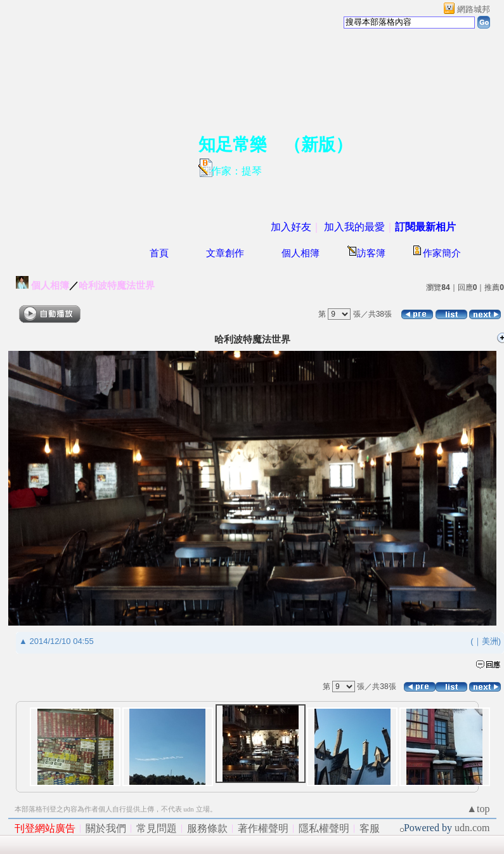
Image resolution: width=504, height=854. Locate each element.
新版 (318, 145)
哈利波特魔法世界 (117, 285)
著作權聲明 (263, 828)
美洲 (490, 641)
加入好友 (291, 227)
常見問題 (157, 828)
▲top (478, 809)
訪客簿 (371, 253)
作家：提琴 (236, 171)
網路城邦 (474, 9)
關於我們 (106, 828)
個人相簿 (300, 253)
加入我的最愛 (354, 227)
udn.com (472, 828)
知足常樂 (233, 145)
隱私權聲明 (324, 828)
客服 (370, 828)
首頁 (159, 253)
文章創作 (225, 253)
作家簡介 (442, 253)
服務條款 (207, 828)
